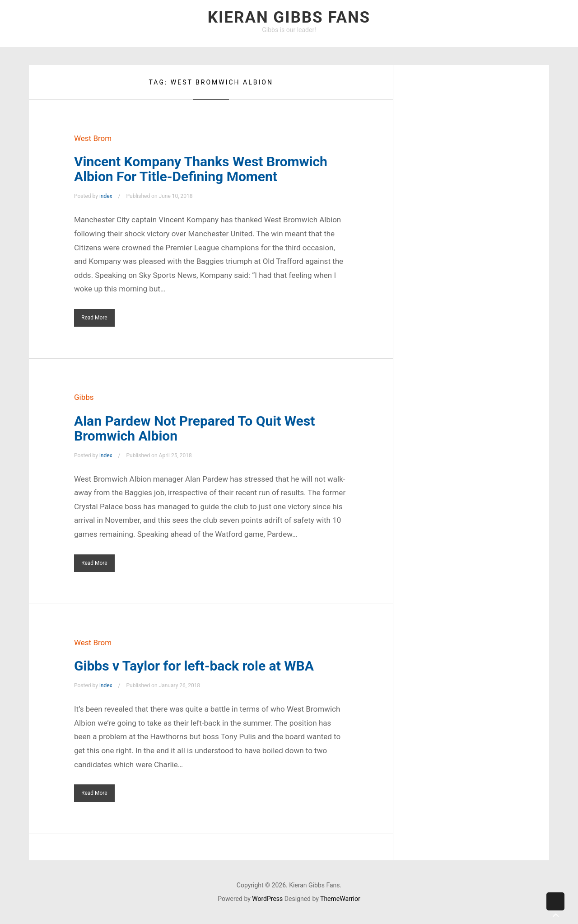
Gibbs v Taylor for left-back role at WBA (194, 666)
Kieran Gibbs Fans (289, 17)
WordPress (267, 899)
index (106, 196)
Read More (94, 318)
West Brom (93, 138)
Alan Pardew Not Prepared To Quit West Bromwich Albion (194, 428)
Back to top (555, 908)
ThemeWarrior (340, 899)
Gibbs (84, 397)
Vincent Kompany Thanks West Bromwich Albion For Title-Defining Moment (201, 169)
